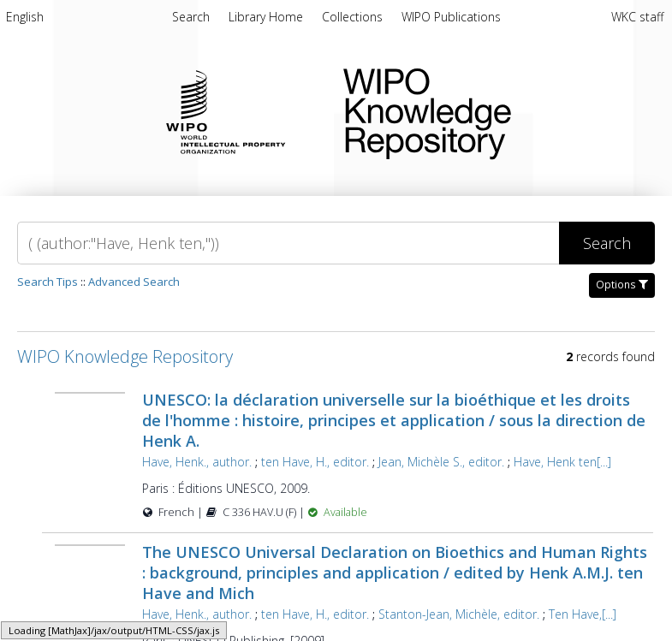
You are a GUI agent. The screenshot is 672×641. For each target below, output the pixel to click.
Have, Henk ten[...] (562, 462)
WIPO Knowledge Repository (494, 110)
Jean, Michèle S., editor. (441, 462)
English (25, 17)
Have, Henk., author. (197, 462)
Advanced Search (134, 282)
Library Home (268, 17)
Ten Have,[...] (583, 614)
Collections (354, 17)
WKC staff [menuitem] (637, 17)
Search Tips (48, 282)
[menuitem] (25, 20)
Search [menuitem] (191, 17)
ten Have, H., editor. (315, 462)
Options (622, 285)
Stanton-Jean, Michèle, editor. (459, 614)
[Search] (288, 243)
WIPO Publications (451, 17)
